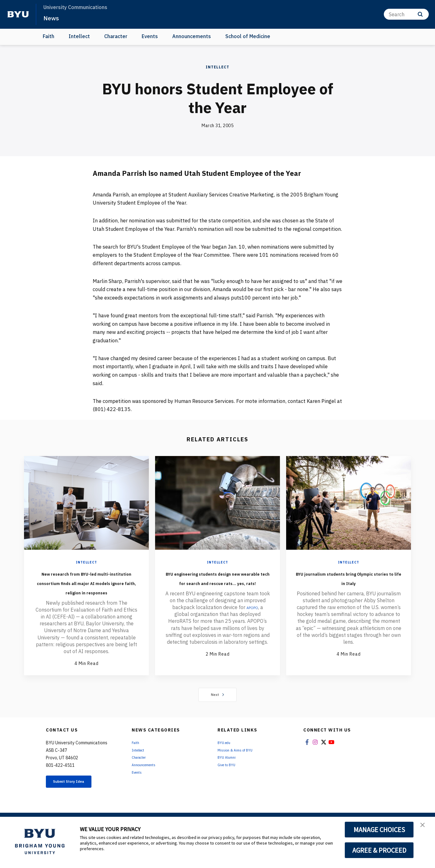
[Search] (406, 14)
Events (150, 36)
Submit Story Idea (78, 802)
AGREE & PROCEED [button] (379, 850)
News (53, 17)
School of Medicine (248, 36)
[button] (425, 828)
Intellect (79, 36)
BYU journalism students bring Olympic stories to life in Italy (349, 582)
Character (116, 36)
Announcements (192, 36)
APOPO (252, 626)
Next (218, 713)
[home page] (18, 14)
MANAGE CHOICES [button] (379, 830)
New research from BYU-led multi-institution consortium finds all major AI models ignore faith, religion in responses (86, 592)
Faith (49, 36)
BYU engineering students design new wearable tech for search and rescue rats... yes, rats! (218, 587)
